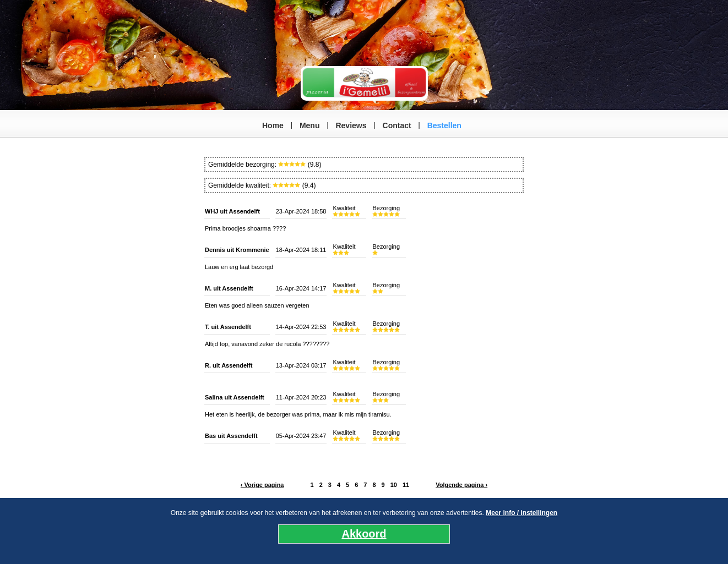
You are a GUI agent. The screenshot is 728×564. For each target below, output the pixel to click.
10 (394, 485)
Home (273, 125)
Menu (310, 125)
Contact (397, 125)
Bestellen (444, 125)
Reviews (351, 125)
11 (406, 485)
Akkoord (364, 534)
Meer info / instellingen (521, 513)
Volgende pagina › (461, 485)
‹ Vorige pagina (262, 485)
